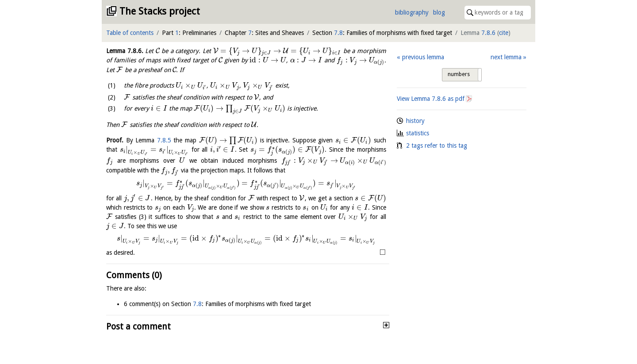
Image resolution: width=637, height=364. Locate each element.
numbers (459, 74)
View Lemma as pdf (431, 99)
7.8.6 (488, 33)
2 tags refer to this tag (437, 146)
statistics (418, 133)
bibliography (412, 12)
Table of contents (130, 33)
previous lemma (423, 57)
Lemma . (125, 51)
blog (439, 12)
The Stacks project (160, 11)
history (415, 121)
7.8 (338, 33)
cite (504, 33)
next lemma (506, 57)
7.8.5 (164, 140)
